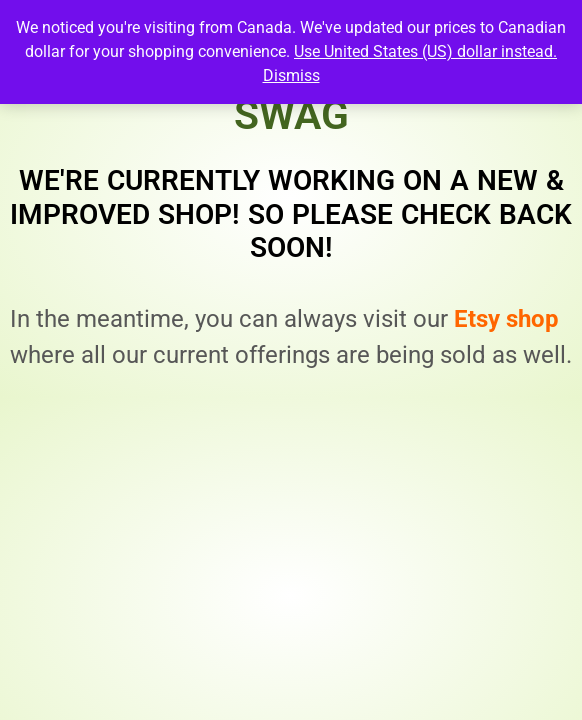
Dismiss (291, 75)
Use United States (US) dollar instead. (425, 51)
